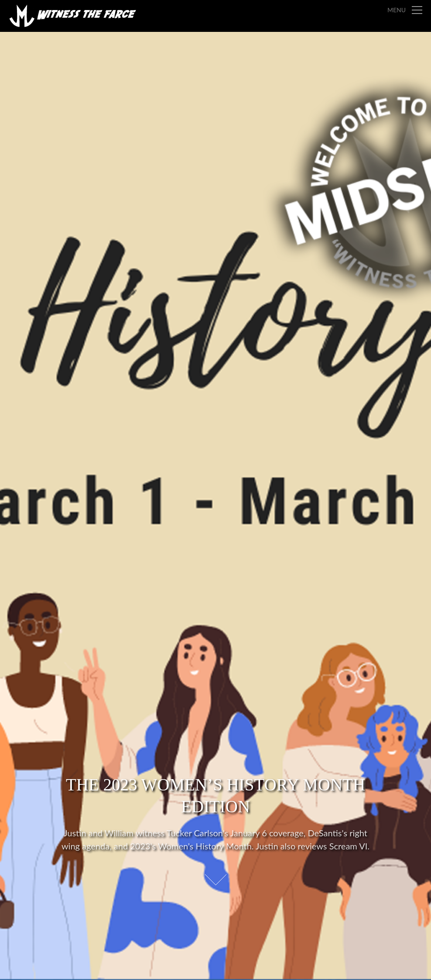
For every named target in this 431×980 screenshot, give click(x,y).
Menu (397, 10)
